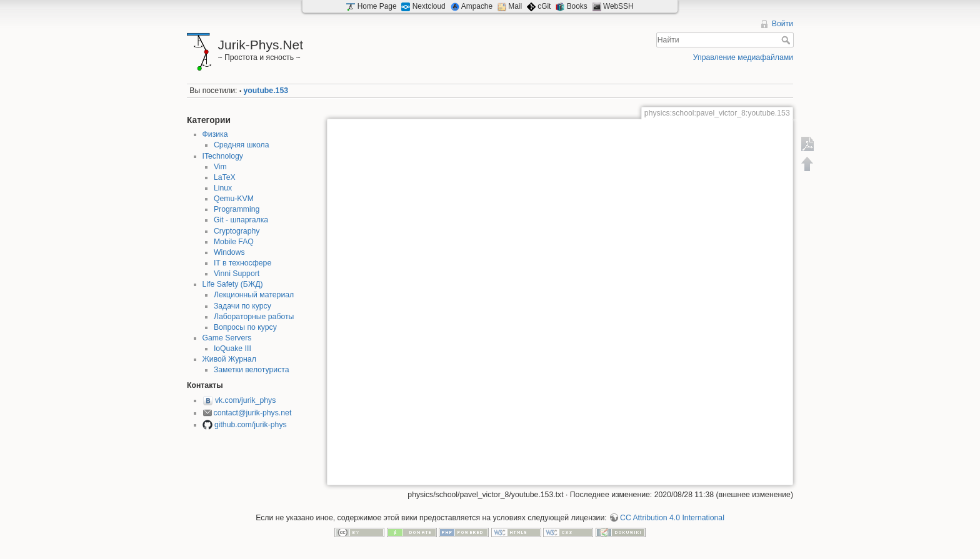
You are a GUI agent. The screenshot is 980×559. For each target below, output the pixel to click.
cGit (544, 6)
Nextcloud (429, 6)
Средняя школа (242, 145)
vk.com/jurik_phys (245, 400)
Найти (787, 40)
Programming (237, 209)
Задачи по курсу (242, 306)
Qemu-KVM (234, 199)
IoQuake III (232, 349)
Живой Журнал (229, 359)
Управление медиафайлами (743, 57)
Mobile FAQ (234, 242)
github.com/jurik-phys (251, 425)
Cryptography (237, 231)
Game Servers (227, 338)
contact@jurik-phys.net (253, 413)
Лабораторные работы (254, 317)
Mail (515, 6)
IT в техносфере (242, 263)
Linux (223, 188)
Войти (782, 24)
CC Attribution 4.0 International (672, 518)
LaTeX (225, 177)
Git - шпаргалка (241, 220)
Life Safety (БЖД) (233, 284)
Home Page (377, 6)
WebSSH (618, 6)
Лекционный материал (254, 295)
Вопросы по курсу (245, 327)
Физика (215, 134)
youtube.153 (266, 91)
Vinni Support (237, 274)
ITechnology (223, 156)
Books (577, 6)
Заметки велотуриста (252, 370)
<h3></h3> (560, 300)
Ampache (477, 6)
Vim (220, 167)
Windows (229, 252)
